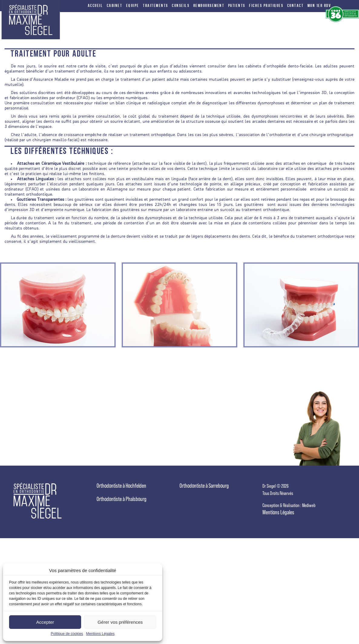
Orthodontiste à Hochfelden (121, 486)
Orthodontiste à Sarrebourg (204, 486)
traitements (156, 6)
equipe (133, 6)
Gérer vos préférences (120, 622)
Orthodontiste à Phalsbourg (122, 499)
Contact (296, 6)
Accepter (45, 622)
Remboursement (209, 6)
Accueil (96, 6)
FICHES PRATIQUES (266, 6)
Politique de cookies (67, 634)
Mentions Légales (100, 634)
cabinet (115, 6)
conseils (181, 6)
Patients (237, 6)
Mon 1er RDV (319, 6)
